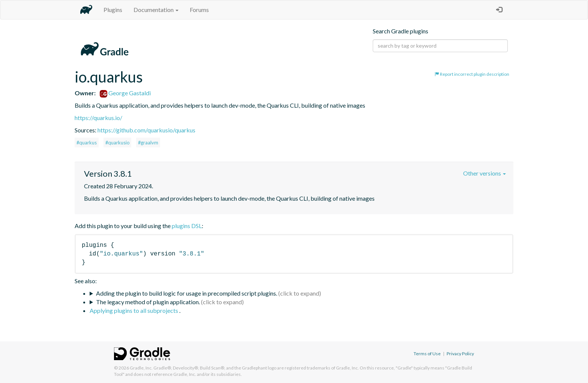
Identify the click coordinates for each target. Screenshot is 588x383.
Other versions (484, 173)
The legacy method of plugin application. (148, 302)
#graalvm (148, 143)
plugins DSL (187, 226)
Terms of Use (427, 354)
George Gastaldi (125, 93)
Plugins (113, 10)
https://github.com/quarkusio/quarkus (146, 130)
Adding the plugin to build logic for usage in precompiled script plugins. (187, 293)
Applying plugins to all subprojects (134, 310)
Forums (199, 10)
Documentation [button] (156, 10)
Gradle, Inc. (141, 368)
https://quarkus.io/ (98, 118)
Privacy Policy (460, 354)
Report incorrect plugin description (472, 74)
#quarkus (87, 143)
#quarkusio (117, 143)
